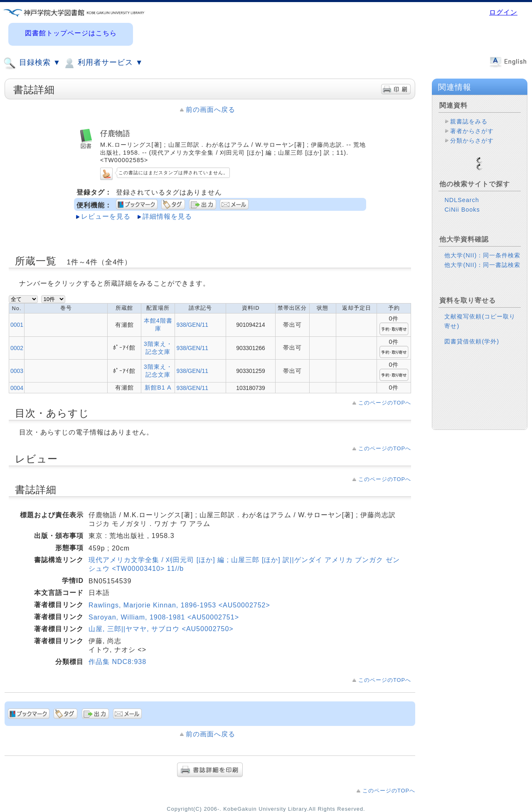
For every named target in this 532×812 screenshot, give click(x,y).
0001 (17, 325)
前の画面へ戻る (211, 110)
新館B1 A (158, 387)
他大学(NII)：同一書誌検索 (482, 252)
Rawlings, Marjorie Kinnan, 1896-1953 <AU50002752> (179, 605)
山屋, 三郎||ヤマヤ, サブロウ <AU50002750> (161, 629)
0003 (17, 371)
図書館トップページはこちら (71, 33)
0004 (17, 388)
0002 (17, 348)
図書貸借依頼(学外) (472, 328)
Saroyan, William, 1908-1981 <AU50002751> (164, 617)
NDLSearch (462, 187)
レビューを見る (106, 216)
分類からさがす (472, 141)
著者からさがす (472, 131)
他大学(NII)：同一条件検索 (482, 242)
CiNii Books (462, 196)
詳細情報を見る (167, 216)
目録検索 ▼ (32, 63)
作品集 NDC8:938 (117, 662)
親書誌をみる (469, 121)
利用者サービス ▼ (103, 63)
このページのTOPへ (385, 403)
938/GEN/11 (192, 325)
